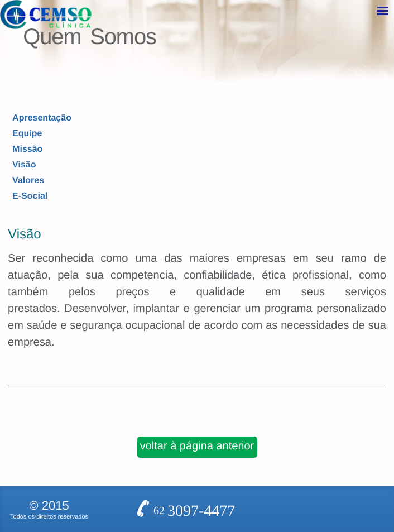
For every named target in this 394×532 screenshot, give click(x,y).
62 (194, 457)
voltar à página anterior (197, 405)
